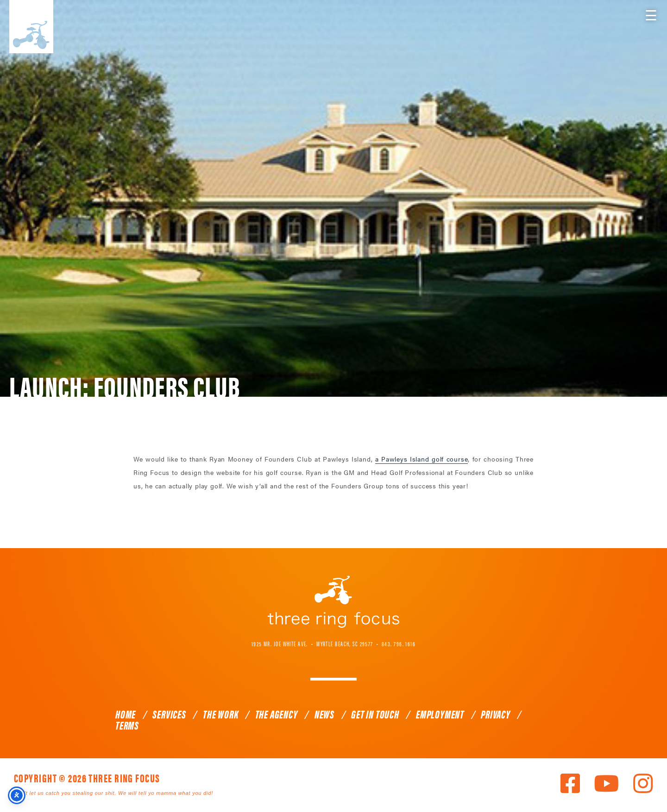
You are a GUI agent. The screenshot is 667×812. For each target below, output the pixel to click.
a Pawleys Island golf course (422, 459)
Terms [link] (127, 725)
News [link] (324, 714)
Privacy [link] (496, 714)
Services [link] (169, 714)
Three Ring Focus (333, 602)
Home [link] (126, 714)
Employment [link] (440, 714)
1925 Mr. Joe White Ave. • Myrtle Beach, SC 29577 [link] (312, 643)
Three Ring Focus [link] (31, 27)
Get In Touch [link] (375, 714)
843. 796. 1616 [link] (399, 643)
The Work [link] (220, 714)
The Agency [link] (277, 714)
